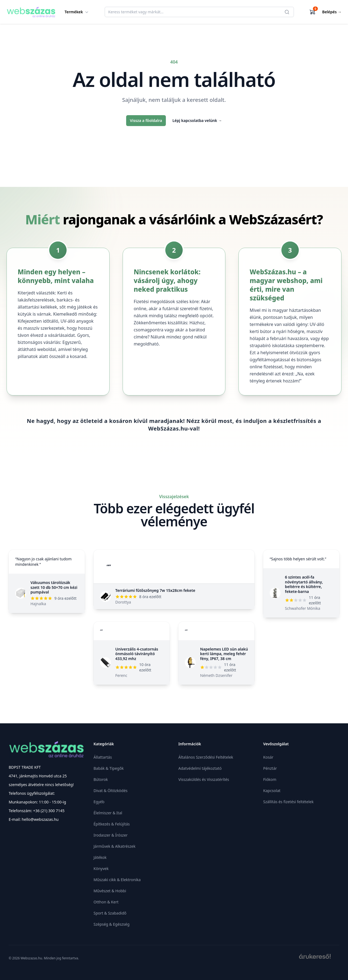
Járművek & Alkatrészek (114, 846)
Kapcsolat (272, 791)
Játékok (100, 857)
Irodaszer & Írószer (111, 835)
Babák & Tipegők (109, 768)
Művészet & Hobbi (110, 891)
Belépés (332, 12)
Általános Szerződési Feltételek (206, 757)
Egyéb (99, 802)
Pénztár (270, 768)
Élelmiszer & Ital (108, 813)
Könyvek (101, 869)
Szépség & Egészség (111, 924)
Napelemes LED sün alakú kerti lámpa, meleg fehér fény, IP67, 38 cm (224, 654)
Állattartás (103, 757)
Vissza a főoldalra (146, 120)
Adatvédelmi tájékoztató (200, 768)
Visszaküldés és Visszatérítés (204, 779)
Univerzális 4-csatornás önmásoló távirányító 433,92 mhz (137, 654)
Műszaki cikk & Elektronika (117, 880)
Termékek (77, 12)
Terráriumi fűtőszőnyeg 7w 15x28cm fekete (155, 590)
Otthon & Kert (106, 902)
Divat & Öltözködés (111, 791)
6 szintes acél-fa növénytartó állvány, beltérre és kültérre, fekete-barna (304, 584)
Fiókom (270, 779)
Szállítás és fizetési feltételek (288, 802)
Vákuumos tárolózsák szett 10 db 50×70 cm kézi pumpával (54, 587)
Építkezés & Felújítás (112, 824)
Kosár (268, 757)
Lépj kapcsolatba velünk (197, 120)
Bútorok (101, 779)
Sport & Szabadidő (110, 913)
